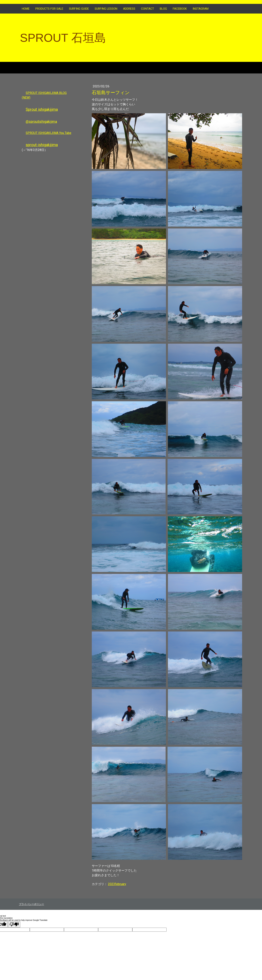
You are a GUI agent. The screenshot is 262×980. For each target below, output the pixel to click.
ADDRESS (129, 9)
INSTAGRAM (201, 9)
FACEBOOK (180, 9)
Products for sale (49, 9)
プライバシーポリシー (31, 904)
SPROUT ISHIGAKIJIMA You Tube (48, 133)
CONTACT (148, 9)
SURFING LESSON (106, 9)
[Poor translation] (14, 924)
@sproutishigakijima (41, 121)
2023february (117, 884)
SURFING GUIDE (79, 9)
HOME (26, 9)
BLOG (163, 9)
